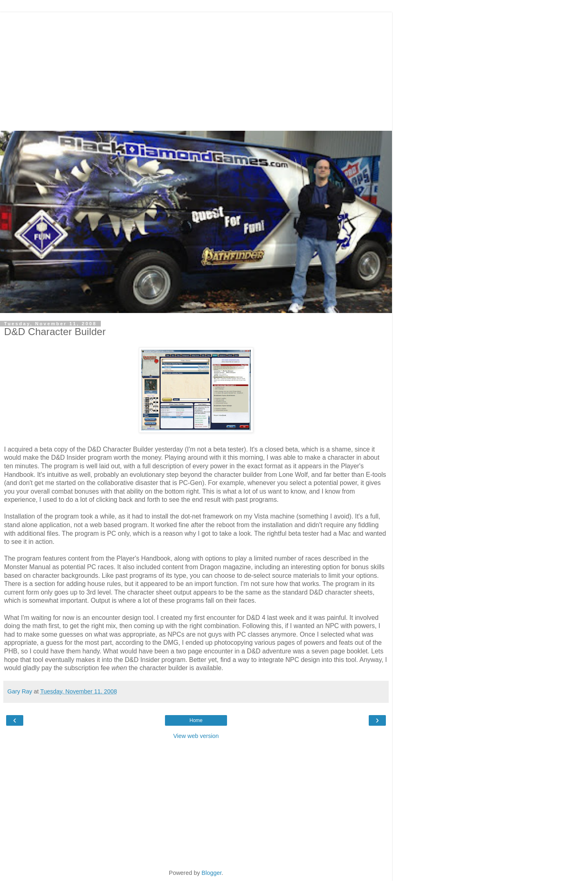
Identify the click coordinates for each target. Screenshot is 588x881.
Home (196, 720)
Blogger (212, 873)
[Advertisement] (196, 69)
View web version (196, 736)
